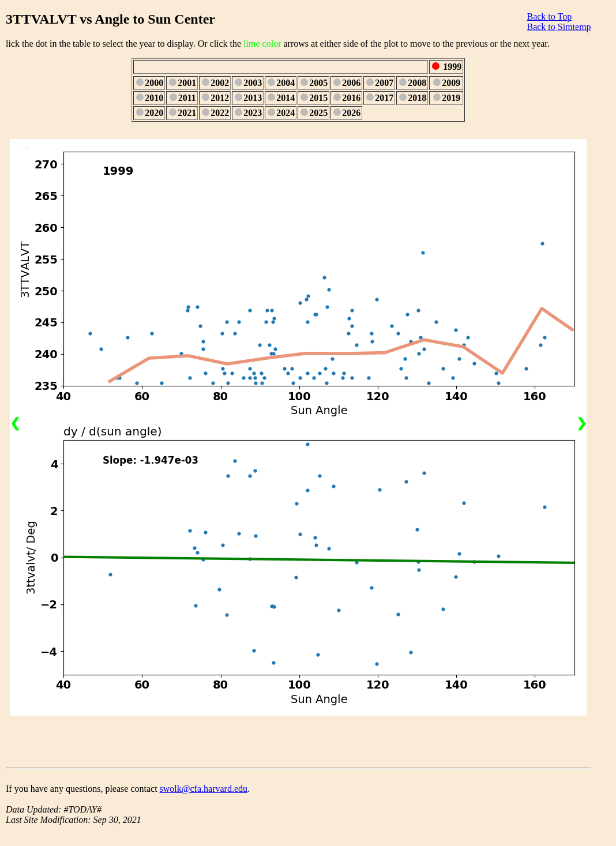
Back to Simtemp (559, 27)
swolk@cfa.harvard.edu (204, 789)
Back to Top (549, 16)
